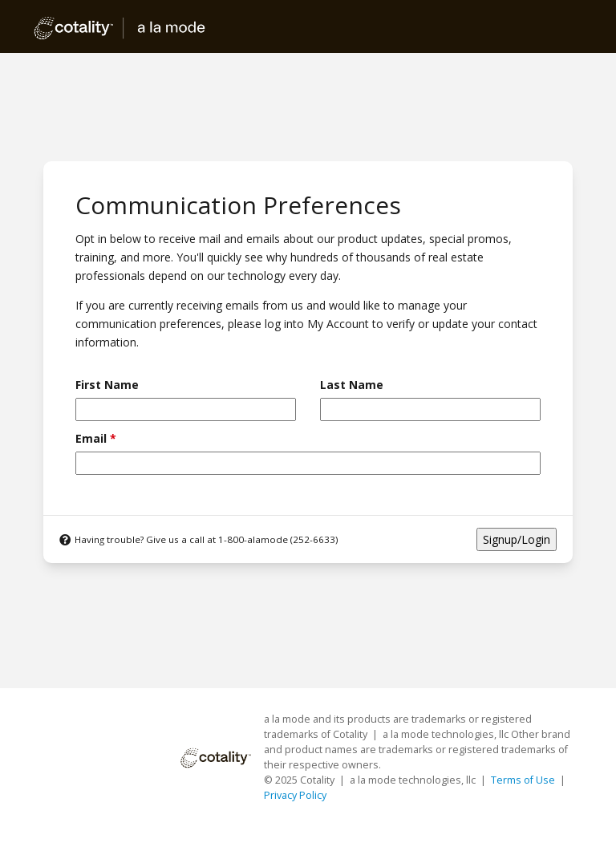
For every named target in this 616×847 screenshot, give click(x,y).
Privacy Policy (295, 795)
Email (96, 438)
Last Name (352, 385)
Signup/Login (517, 539)
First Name (107, 385)
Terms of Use (524, 780)
